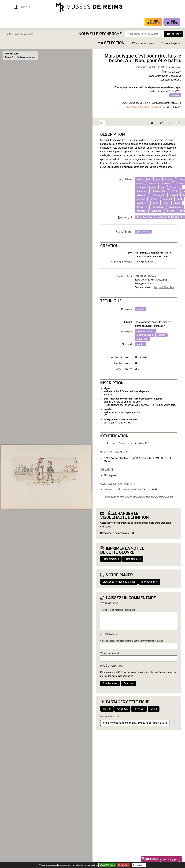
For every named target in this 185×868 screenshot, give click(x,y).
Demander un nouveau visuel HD (117, 533)
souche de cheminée (159, 183)
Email (154, 709)
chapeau (142, 195)
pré (158, 179)
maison (169, 179)
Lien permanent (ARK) (110, 717)
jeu (163, 187)
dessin (175, 95)
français (141, 211)
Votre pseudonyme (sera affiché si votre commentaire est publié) (132, 641)
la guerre (175, 187)
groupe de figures (146, 187)
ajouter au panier (144, 43)
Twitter (107, 709)
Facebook (122, 709)
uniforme (142, 191)
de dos (154, 199)
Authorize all (107, 865)
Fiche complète (133, 559)
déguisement (159, 191)
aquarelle (142, 339)
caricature (158, 207)
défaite (171, 211)
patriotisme (143, 232)
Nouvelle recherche (100, 34)
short (177, 203)
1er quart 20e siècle (164, 288)
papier (141, 344)
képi (155, 203)
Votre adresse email (110, 653)
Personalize (139, 865)
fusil (180, 199)
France (151, 284)
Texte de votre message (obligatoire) (118, 610)
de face (141, 199)
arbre (140, 183)
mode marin (158, 195)
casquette (142, 203)
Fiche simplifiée (111, 559)
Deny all (125, 865)
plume (162, 335)
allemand (156, 211)
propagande (175, 207)
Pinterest (139, 709)
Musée (172, 22)
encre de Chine (145, 335)
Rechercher (174, 34)
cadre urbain (144, 179)
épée (166, 203)
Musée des (153, 22)
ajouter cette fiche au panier (119, 582)
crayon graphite (146, 331)
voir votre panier (171, 43)
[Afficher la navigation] (16, 7)
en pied (174, 195)
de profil (167, 199)
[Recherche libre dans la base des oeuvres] (145, 34)
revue (175, 191)
